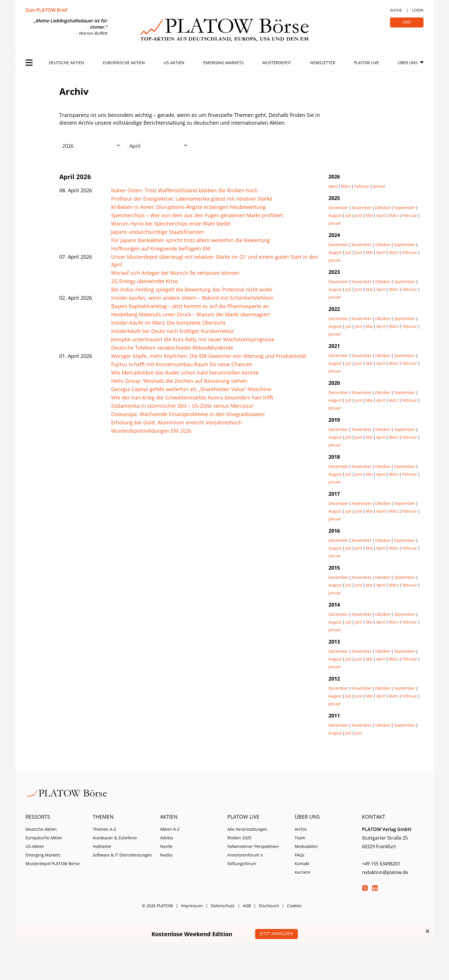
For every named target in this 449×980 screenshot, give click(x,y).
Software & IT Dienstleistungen (122, 855)
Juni (359, 215)
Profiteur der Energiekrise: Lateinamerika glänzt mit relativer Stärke (192, 199)
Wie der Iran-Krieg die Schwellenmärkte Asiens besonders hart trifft (192, 397)
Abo (407, 22)
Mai (369, 215)
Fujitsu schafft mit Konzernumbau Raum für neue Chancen (182, 364)
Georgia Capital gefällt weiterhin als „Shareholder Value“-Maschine (191, 389)
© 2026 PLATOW (157, 906)
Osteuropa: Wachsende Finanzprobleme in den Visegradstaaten (188, 414)
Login (418, 10)
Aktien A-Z (170, 829)
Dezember (338, 208)
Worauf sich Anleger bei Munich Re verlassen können (175, 273)
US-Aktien (174, 63)
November (362, 208)
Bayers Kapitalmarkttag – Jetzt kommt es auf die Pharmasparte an (190, 306)
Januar (379, 186)
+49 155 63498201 (381, 864)
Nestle (166, 846)
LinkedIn (375, 888)
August (335, 215)
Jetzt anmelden (276, 933)
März (346, 186)
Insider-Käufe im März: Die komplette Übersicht (168, 323)
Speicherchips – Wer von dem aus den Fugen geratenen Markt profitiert (197, 215)
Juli (348, 215)
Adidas (167, 838)
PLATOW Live (366, 63)
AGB (247, 906)
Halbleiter (102, 846)
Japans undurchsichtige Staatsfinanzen (158, 232)
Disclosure (269, 906)
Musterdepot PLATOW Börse (53, 864)
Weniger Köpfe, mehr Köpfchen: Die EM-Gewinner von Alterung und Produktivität (209, 356)
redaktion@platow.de (385, 872)
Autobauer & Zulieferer (115, 838)
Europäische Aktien (124, 63)
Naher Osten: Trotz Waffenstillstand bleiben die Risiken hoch (184, 190)
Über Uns (408, 63)
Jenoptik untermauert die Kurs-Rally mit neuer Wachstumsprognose (193, 339)
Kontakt (302, 864)
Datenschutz (223, 906)
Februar (362, 186)
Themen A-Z (104, 829)
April (333, 186)
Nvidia (166, 855)
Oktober (383, 208)
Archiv (301, 829)
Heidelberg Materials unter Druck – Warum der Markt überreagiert (191, 314)
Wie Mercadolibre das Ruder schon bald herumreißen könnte (185, 373)
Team (300, 838)
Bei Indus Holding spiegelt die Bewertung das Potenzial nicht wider (192, 289)
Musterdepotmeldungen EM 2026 (151, 431)
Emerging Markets (223, 63)
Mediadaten (306, 846)
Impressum (192, 906)
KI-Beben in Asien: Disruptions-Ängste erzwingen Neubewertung (188, 207)
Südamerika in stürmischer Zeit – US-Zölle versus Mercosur (182, 406)
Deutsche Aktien (66, 63)
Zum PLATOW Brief (46, 10)
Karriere (303, 872)
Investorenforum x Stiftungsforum (245, 859)
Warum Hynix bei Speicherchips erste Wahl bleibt (171, 224)
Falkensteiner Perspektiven (253, 846)
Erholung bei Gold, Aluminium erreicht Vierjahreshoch (177, 422)
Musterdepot (277, 63)
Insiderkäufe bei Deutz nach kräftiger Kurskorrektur (173, 331)
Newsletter (323, 63)
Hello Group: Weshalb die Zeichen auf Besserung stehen (179, 381)
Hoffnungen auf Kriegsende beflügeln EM (161, 248)
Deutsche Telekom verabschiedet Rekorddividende (172, 348)
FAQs (300, 855)
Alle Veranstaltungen (247, 829)
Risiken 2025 (239, 838)
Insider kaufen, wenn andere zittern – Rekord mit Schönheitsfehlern (192, 298)
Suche (396, 10)
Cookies (294, 906)
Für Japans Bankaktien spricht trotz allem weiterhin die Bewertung (191, 240)
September (405, 208)
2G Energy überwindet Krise (144, 281)
